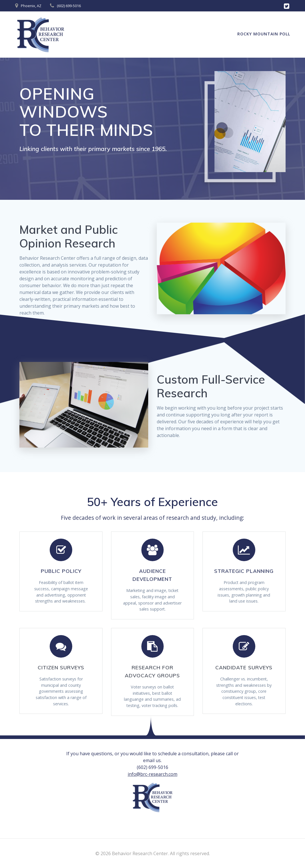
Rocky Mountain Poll (264, 34)
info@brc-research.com (152, 786)
